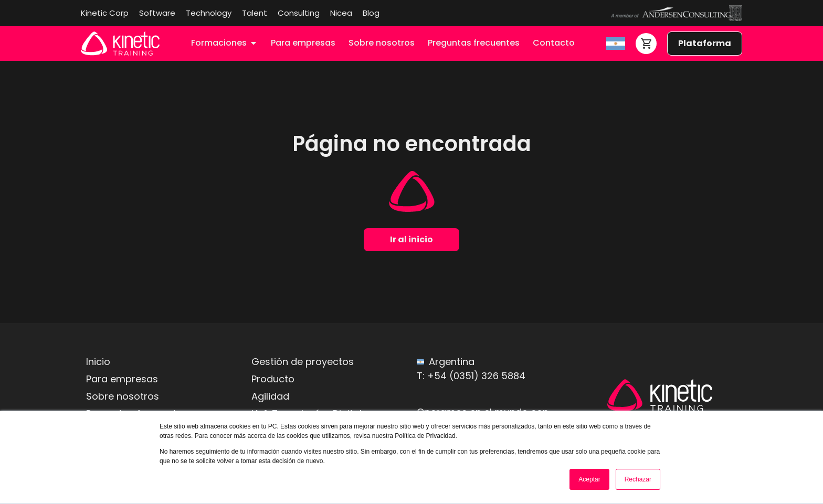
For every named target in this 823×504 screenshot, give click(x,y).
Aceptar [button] (589, 479)
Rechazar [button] (638, 479)
